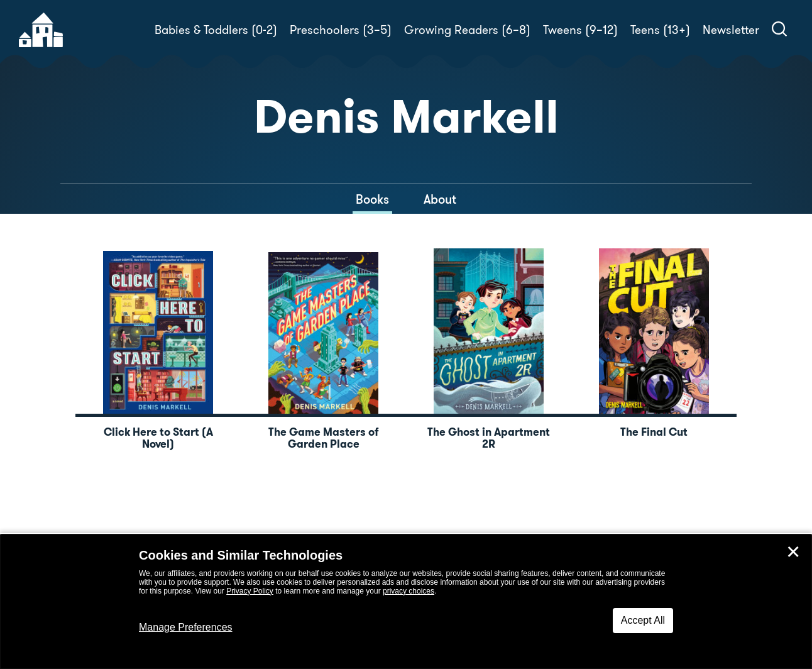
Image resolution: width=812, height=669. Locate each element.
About (440, 199)
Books (372, 199)
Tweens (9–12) (580, 30)
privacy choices (409, 591)
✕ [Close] (793, 552)
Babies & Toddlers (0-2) (216, 30)
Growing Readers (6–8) (467, 30)
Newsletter (731, 30)
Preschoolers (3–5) (341, 30)
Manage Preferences (186, 627)
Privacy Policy (250, 591)
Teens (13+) (660, 30)
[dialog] (406, 602)
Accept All (643, 620)
